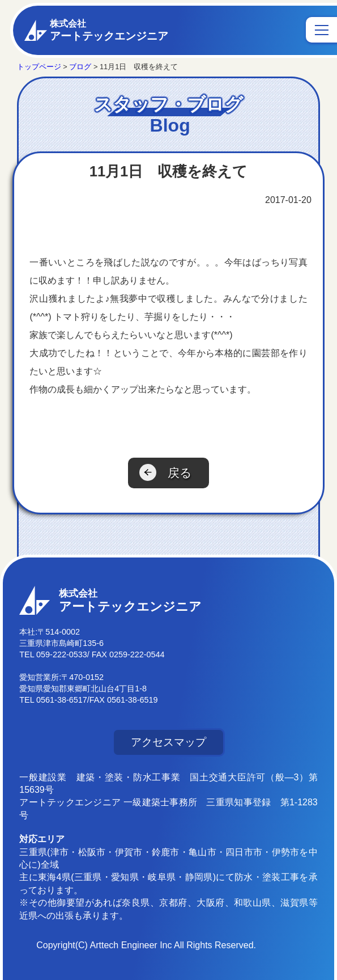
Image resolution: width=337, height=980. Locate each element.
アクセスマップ (168, 742)
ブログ (80, 67)
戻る (180, 473)
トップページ (39, 67)
